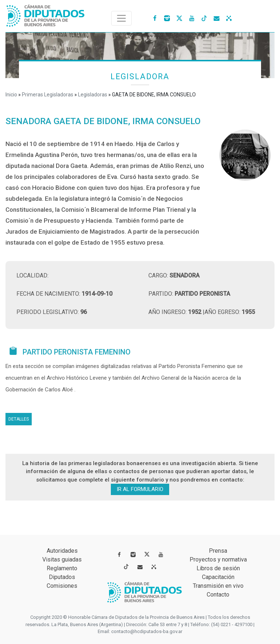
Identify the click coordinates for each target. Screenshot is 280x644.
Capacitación (218, 577)
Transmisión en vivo (218, 586)
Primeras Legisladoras (48, 95)
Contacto (218, 595)
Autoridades (62, 551)
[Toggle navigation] (121, 18)
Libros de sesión (218, 568)
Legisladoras (93, 95)
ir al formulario (140, 489)
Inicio (11, 95)
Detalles (19, 419)
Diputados (62, 577)
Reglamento (62, 568)
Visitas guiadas (62, 559)
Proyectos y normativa (218, 559)
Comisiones (62, 586)
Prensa (218, 551)
